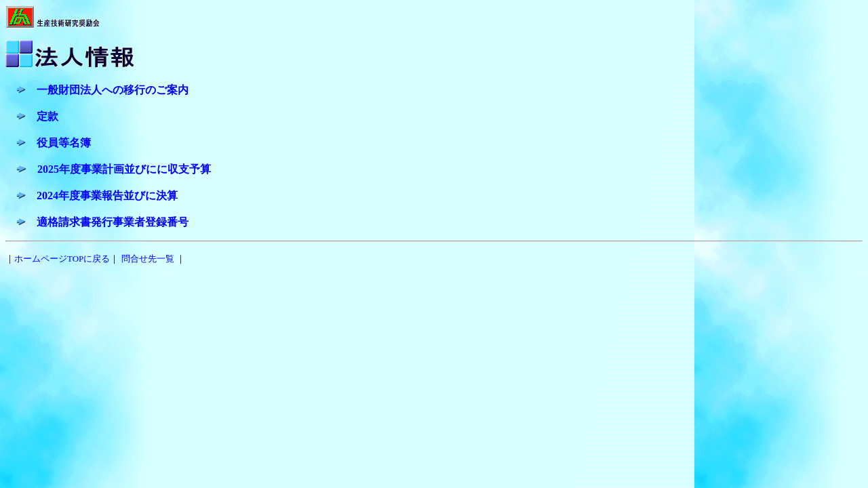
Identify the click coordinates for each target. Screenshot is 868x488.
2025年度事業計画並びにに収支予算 (124, 169)
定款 (47, 116)
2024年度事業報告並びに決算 (107, 196)
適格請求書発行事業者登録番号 (113, 222)
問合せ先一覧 (148, 259)
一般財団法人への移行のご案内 (113, 90)
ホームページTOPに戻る (62, 259)
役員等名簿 (64, 143)
